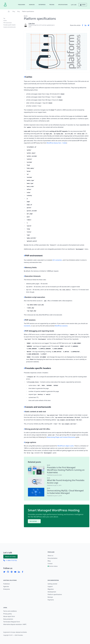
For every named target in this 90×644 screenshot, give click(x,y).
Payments (51, 600)
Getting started (52, 584)
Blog (14, 11)
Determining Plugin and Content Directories (61, 437)
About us (50, 556)
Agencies (32, 5)
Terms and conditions (10, 611)
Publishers (22, 5)
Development (52, 592)
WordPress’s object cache (66, 446)
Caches (5, 21)
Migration (51, 589)
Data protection (8, 619)
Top (4, 18)
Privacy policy (8, 614)
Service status (53, 566)
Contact (50, 564)
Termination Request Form (12, 622)
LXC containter (57, 260)
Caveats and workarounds (9, 27)
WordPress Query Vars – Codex (57, 143)
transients (27, 326)
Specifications (63, 5)
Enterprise (42, 5)
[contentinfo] (66, 465)
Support (50, 586)
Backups (50, 597)
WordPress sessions (61, 326)
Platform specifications (28, 11)
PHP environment (8, 23)
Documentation (53, 558)
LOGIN (83, 5)
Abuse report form (9, 616)
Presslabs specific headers (9, 25)
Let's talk (74, 5)
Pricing (52, 5)
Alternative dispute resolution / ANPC (15, 624)
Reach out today (10, 557)
